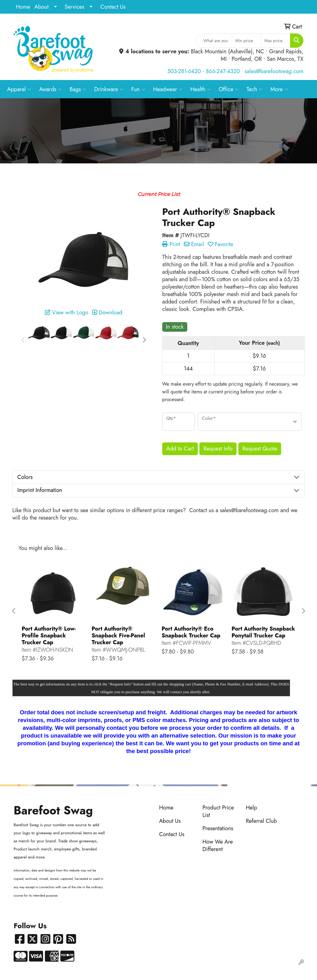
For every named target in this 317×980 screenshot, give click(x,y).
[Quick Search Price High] (276, 41)
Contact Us (113, 7)
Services (75, 7)
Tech (254, 89)
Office (228, 89)
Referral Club (261, 821)
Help (252, 808)
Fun (138, 89)
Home (23, 7)
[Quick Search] (214, 41)
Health (201, 89)
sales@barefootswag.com (274, 71)
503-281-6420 (184, 71)
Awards (50, 89)
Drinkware (109, 89)
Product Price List (218, 811)
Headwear (168, 89)
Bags (78, 89)
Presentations (218, 828)
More (279, 89)
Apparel (19, 89)
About (41, 7)
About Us (170, 821)
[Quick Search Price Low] (247, 41)
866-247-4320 (223, 71)
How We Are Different (218, 845)
